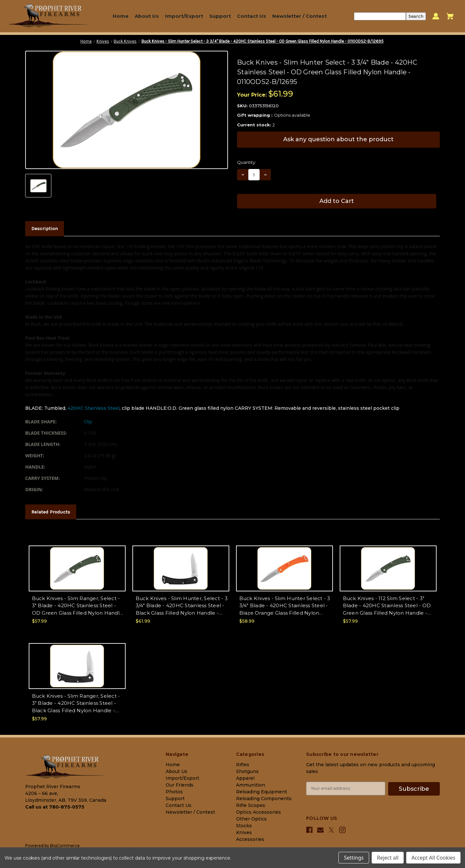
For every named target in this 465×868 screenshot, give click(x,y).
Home (121, 16)
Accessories (250, 839)
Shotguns (247, 771)
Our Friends (180, 785)
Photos (174, 792)
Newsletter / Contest (300, 16)
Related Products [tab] (51, 512)
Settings (354, 858)
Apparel (245, 778)
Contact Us (252, 16)
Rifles (243, 765)
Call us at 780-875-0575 (55, 807)
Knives (244, 832)
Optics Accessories (258, 812)
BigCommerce (65, 846)
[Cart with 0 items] (450, 16)
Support (220, 16)
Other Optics (251, 819)
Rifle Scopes (251, 805)
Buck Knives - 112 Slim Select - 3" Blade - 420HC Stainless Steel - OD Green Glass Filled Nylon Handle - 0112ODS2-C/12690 (387, 606)
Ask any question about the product (338, 139)
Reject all (388, 858)
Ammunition (251, 785)
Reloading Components (264, 799)
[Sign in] (436, 16)
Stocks (244, 826)
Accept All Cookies (433, 858)
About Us (147, 16)
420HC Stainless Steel (93, 408)
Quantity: (247, 162)
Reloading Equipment (262, 792)
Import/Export (184, 16)
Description (45, 228)
